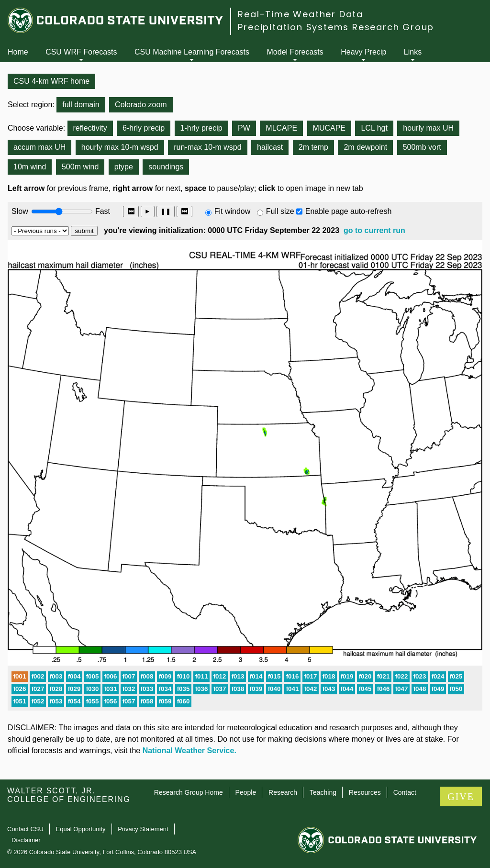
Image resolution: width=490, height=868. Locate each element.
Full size (280, 211)
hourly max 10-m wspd (120, 147)
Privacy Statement (143, 829)
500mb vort (422, 147)
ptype (124, 167)
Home (18, 52)
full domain (81, 105)
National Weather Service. (189, 751)
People (246, 792)
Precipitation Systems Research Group (336, 27)
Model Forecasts (295, 52)
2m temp (313, 147)
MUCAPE (329, 128)
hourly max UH (428, 128)
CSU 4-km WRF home (51, 81)
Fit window (233, 211)
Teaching (323, 792)
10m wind (30, 167)
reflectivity (90, 128)
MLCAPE (281, 128)
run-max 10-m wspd (207, 147)
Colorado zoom (141, 105)
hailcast (270, 147)
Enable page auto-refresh (349, 211)
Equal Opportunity (81, 829)
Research (283, 792)
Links (413, 52)
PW (244, 128)
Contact (405, 792)
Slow (20, 211)
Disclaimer (26, 840)
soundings (166, 167)
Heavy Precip (363, 52)
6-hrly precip (144, 128)
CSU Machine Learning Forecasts (192, 52)
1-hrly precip (201, 128)
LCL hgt (374, 128)
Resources (365, 792)
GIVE (461, 797)
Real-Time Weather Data (301, 14)
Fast (102, 211)
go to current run (374, 230)
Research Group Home (189, 792)
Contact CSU (25, 829)
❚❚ (166, 211)
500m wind (80, 167)
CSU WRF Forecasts (81, 52)
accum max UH (39, 147)
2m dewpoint (365, 147)
